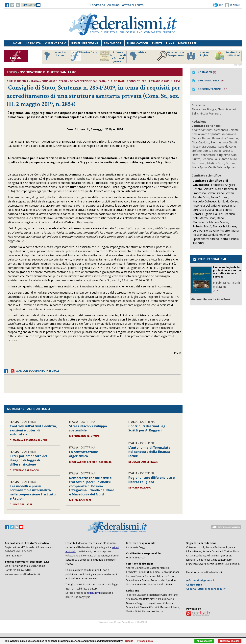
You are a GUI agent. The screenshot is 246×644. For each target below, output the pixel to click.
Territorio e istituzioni (228, 56)
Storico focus (84, 56)
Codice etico (194, 585)
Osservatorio (56, 43)
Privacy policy (145, 641)
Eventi (157, 43)
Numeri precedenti (85, 43)
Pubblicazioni (137, 43)
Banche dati (113, 43)
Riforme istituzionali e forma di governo (113, 57)
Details (129, 641)
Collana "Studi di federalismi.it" (206, 589)
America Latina (54, 56)
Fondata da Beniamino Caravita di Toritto (117, 5)
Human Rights (197, 56)
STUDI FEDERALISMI (209, 259)
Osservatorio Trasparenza (171, 56)
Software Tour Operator (123, 627)
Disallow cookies (230, 641)
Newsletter (187, 43)
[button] (218, 5)
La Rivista (33, 43)
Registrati (233, 5)
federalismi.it (94, 593)
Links (170, 43)
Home (17, 43)
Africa (137, 56)
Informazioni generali (200, 581)
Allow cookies (204, 641)
